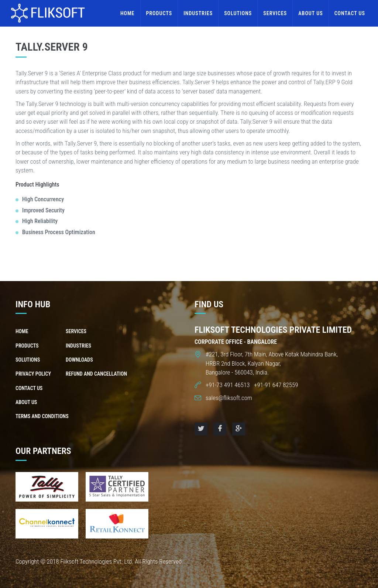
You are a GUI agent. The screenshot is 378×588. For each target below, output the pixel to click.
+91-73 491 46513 (228, 385)
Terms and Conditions (42, 416)
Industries (198, 13)
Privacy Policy (33, 374)
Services (275, 13)
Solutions (238, 13)
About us (310, 13)
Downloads (79, 360)
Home (128, 13)
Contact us (350, 13)
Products (159, 13)
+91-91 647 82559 (275, 385)
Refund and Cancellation (96, 374)
